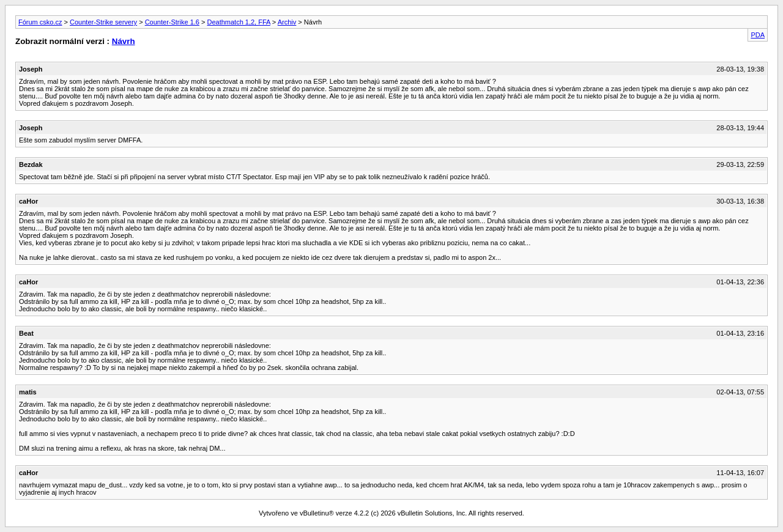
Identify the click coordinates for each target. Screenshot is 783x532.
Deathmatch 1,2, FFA (238, 22)
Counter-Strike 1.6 (172, 22)
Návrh (124, 41)
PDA (758, 35)
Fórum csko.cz (40, 22)
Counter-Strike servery (103, 22)
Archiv (287, 22)
